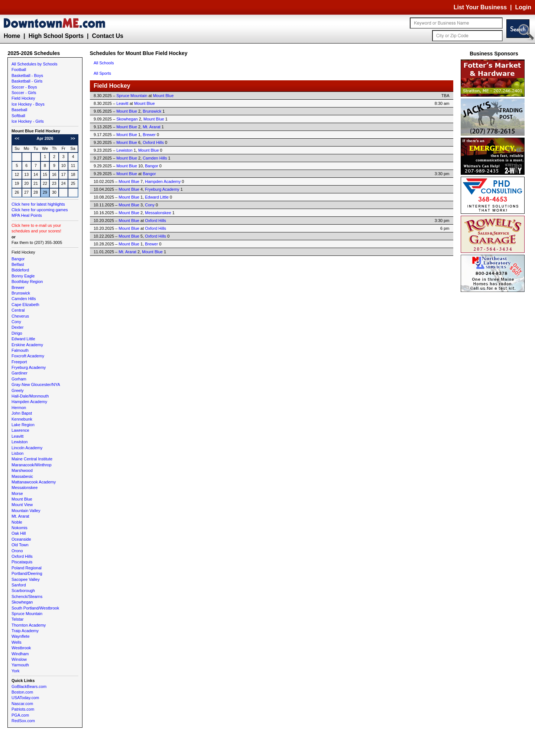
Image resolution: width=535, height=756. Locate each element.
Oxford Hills (22, 556)
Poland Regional (27, 568)
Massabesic (22, 476)
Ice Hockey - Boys (28, 104)
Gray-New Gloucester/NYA (36, 385)
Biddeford (20, 270)
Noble (17, 522)
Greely (17, 390)
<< (17, 138)
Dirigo (17, 333)
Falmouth (20, 350)
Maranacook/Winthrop (32, 465)
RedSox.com (23, 721)
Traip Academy (25, 631)
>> (73, 138)
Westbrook (21, 648)
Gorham (19, 379)
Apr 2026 (45, 138)
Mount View (22, 505)
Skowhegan (22, 602)
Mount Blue (22, 499)
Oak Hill (19, 533)
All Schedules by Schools (35, 64)
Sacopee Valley (26, 579)
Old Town (20, 545)
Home (12, 36)
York (16, 671)
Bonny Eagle (23, 276)
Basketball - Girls (27, 81)
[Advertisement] (494, 405)
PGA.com (20, 715)
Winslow (19, 659)
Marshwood (22, 470)
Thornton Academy (29, 625)
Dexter (17, 327)
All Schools (104, 63)
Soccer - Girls (24, 93)
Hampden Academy (29, 402)
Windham (20, 654)
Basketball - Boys (27, 75)
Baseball (19, 110)
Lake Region (23, 425)
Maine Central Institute (32, 459)
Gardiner (20, 373)
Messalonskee (25, 488)
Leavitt (17, 436)
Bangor (18, 259)
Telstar (17, 619)
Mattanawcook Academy (34, 482)
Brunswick (21, 293)
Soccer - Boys (24, 87)
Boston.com (22, 692)
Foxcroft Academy (28, 356)
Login (523, 7)
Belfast (18, 264)
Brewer (18, 287)
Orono (17, 551)
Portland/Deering (27, 573)
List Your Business (480, 7)
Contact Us (107, 36)
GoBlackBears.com (29, 686)
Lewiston (20, 442)
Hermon (19, 408)
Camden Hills (24, 299)
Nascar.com (22, 704)
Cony (16, 322)
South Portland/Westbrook (35, 608)
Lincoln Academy (27, 448)
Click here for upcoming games (40, 210)
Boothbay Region (27, 282)
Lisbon (17, 453)
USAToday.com (25, 698)
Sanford (19, 585)
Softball (18, 116)
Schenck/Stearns (27, 596)
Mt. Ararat (20, 516)
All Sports (102, 73)
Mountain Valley (26, 511)
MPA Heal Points (27, 215)
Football (19, 70)
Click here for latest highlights (38, 204)
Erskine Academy (27, 345)
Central (18, 310)
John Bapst (22, 413)
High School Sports (56, 36)
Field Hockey (23, 98)
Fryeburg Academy (29, 367)
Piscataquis (22, 562)
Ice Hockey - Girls (28, 121)
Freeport (19, 362)
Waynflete (21, 636)
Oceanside (21, 539)
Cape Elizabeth (25, 305)
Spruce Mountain (27, 614)
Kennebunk (22, 419)
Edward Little (23, 339)
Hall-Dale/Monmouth (30, 396)
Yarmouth (20, 665)
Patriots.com (23, 709)
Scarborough (23, 591)
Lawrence (20, 430)
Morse (17, 493)
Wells (17, 642)
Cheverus (20, 316)
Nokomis (20, 528)
